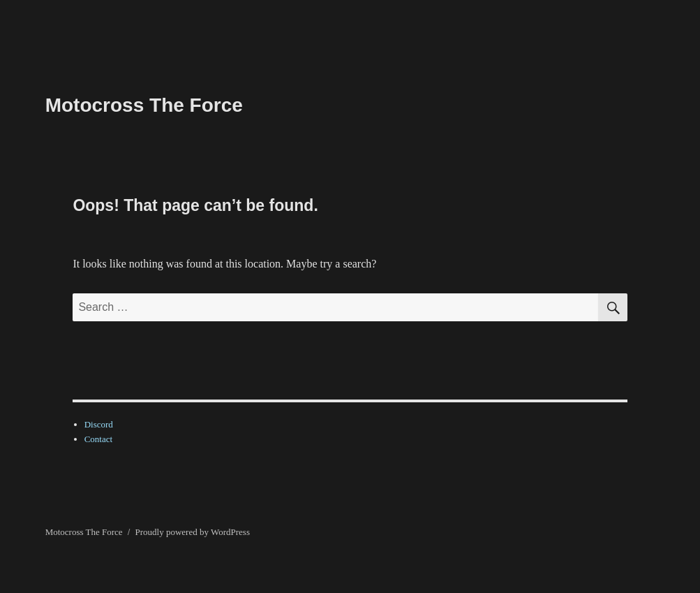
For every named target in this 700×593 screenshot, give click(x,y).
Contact (98, 439)
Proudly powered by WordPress (193, 532)
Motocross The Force (144, 105)
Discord (99, 424)
